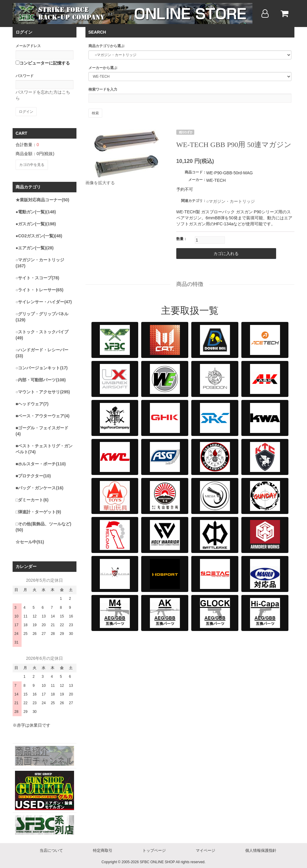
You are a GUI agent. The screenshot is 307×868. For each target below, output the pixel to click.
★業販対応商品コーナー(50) (42, 199)
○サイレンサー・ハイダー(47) (44, 301)
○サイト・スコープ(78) (37, 277)
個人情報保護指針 (261, 850)
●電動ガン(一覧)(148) (36, 211)
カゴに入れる (214, 253)
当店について (51, 850)
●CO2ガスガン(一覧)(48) (39, 235)
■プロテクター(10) (33, 475)
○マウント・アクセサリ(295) (43, 391)
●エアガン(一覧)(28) (35, 247)
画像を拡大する (100, 183)
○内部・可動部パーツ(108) (41, 379)
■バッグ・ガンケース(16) (39, 487)
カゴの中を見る (31, 164)
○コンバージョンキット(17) (42, 367)
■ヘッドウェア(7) (32, 403)
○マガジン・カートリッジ (231, 201)
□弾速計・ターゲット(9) (38, 511)
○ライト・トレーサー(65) (39, 289)
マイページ (206, 850)
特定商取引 (103, 850)
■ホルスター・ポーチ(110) (41, 463)
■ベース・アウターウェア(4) (43, 415)
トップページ (154, 850)
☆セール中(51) (30, 541)
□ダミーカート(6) (32, 499)
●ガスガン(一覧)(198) (36, 223)
